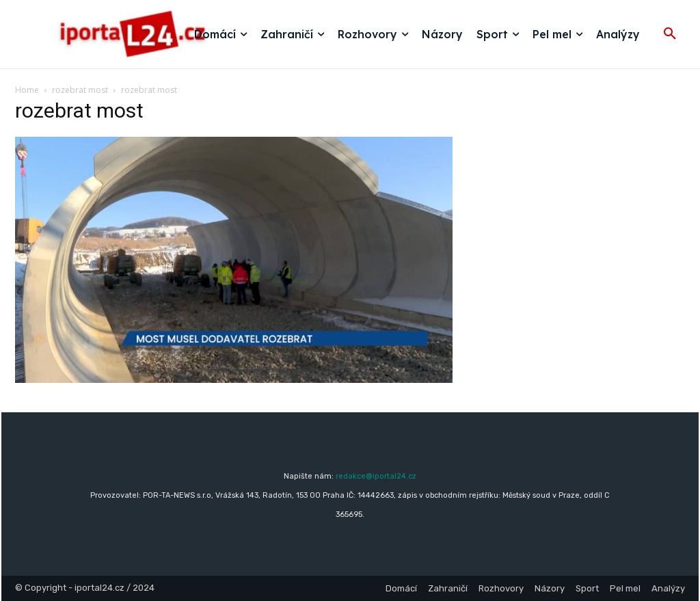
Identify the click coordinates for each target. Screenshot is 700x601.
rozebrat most (80, 90)
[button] (670, 34)
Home (27, 90)
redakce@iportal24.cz (376, 476)
